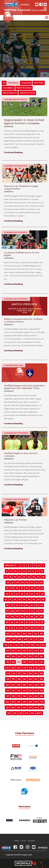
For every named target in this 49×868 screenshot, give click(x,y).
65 (37, 605)
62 (22, 605)
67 (8, 611)
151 (19, 673)
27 (13, 582)
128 (8, 656)
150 (14, 673)
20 (19, 577)
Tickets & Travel (27, 93)
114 (11, 645)
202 (33, 713)
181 (30, 696)
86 (22, 622)
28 (17, 582)
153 (30, 673)
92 (12, 628)
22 (29, 577)
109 (25, 639)
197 (42, 707)
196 (36, 707)
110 (31, 639)
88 (32, 622)
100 (13, 634)
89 (37, 622)
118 (32, 645)
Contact (31, 841)
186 (19, 702)
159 (24, 679)
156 (8, 679)
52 (15, 599)
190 (42, 702)
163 (7, 685)
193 (19, 707)
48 (37, 594)
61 (17, 605)
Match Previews (24, 88)
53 (20, 599)
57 (38, 599)
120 (43, 645)
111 (36, 639)
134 (41, 656)
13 (29, 571)
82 (41, 617)
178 (13, 696)
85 (17, 622)
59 (7, 605)
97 (37, 628)
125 (30, 651)
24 (38, 577)
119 (38, 645)
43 (12, 594)
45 (22, 594)
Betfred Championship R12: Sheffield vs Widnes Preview (23, 320)
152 (25, 673)
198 (9, 713)
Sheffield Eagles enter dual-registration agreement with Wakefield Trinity (24, 387)
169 (42, 685)
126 (36, 651)
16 (42, 571)
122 (13, 651)
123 (19, 651)
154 (36, 673)
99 (8, 634)
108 (20, 639)
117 (27, 645)
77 (17, 617)
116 (22, 645)
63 (27, 605)
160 (30, 679)
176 (41, 690)
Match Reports (10, 93)
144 (19, 668)
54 (24, 599)
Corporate (26, 83)
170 (8, 690)
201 (27, 713)
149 (8, 673)
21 (24, 577)
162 (41, 679)
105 (41, 634)
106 (8, 639)
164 (13, 685)
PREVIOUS (10, 565)
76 (12, 617)
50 (6, 599)
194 (24, 707)
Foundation (8, 88)
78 (22, 617)
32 (37, 582)
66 (42, 605)
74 (41, 611)
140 (36, 662)
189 (36, 702)
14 (33, 571)
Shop (23, 841)
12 (24, 571)
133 (36, 656)
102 (24, 634)
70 (23, 611)
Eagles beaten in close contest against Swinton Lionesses (24, 122)
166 (24, 685)
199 (15, 713)
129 (13, 656)
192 (13, 707)
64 (32, 605)
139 (30, 662)
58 (43, 599)
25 (43, 577)
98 (42, 628)
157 (13, 679)
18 (10, 577)
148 (42, 668)
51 (10, 599)
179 (19, 696)
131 (25, 656)
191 (7, 707)
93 (17, 628)
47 (32, 594)
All (4, 83)
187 (24, 702)
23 (34, 577)
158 (19, 679)
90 (42, 622)
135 (8, 662)
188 (30, 702)
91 (7, 628)
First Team (39, 83)
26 (8, 582)
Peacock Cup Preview (15, 520)
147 (36, 668)
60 (12, 605)
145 (25, 668)
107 (14, 639)
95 (27, 628)
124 (24, 651)
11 (20, 571)
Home (17, 841)
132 (30, 656)
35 (12, 588)
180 (25, 696)
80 (32, 617)
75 (8, 617)
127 (41, 651)
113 (6, 645)
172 (19, 690)
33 (41, 582)
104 (36, 634)
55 (29, 599)
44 (17, 594)
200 (21, 713)
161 (36, 679)
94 (22, 628)
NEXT (39, 713)
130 (19, 656)
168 (36, 685)
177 (8, 696)
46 (27, 594)
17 (6, 577)
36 (17, 588)
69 (18, 611)
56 (34, 599)
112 (41, 639)
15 (38, 571)
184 (7, 702)
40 (37, 588)
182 (36, 696)
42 (7, 594)
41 (42, 588)
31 (32, 582)
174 (30, 690)
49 (42, 594)
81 (37, 617)
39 (32, 588)
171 (13, 690)
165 (19, 685)
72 (32, 611)
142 (7, 668)
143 (13, 668)
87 (27, 622)
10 (15, 571)
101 (19, 634)
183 (41, 696)
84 (12, 622)
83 (7, 622)
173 (24, 690)
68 (13, 611)
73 (37, 611)
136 (13, 662)
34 (8, 588)
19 (15, 577)
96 (32, 628)
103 (30, 634)
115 (16, 645)
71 (27, 611)
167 (30, 685)
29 (22, 582)
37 (22, 588)
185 (13, 702)
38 (27, 588)
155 (41, 673)
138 (24, 662)
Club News (13, 83)
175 (36, 690)
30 (27, 582)
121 (8, 651)
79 (27, 617)
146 (30, 668)
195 (30, 707)
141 (42, 662)
